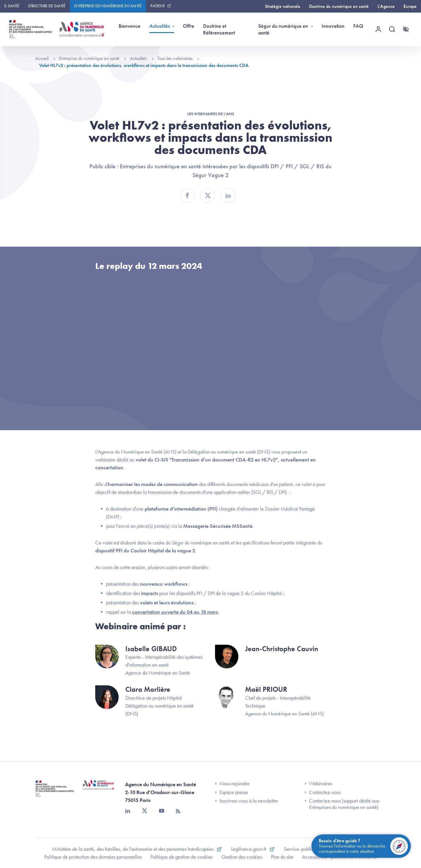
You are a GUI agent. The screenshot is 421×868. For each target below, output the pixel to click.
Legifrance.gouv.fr (249, 849)
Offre (189, 26)
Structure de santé (47, 6)
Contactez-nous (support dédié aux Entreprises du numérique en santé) (342, 804)
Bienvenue (130, 26)
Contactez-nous (323, 792)
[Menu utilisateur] (378, 29)
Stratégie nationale (283, 6)
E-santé (12, 6)
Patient (158, 6)
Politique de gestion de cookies (182, 857)
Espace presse (232, 792)
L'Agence (386, 6)
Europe (410, 6)
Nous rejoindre (232, 784)
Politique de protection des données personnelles (93, 857)
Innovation (333, 26)
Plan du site (282, 857)
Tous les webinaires (178, 58)
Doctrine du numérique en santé (339, 6)
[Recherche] (392, 29)
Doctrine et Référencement (219, 29)
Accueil (45, 58)
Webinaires (318, 784)
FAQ (358, 26)
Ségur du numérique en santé (283, 29)
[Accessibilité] (406, 29)
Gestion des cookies (242, 857)
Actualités (160, 26)
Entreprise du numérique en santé (108, 6)
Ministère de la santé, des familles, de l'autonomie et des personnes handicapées (133, 849)
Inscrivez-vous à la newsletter (247, 801)
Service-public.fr (301, 849)
